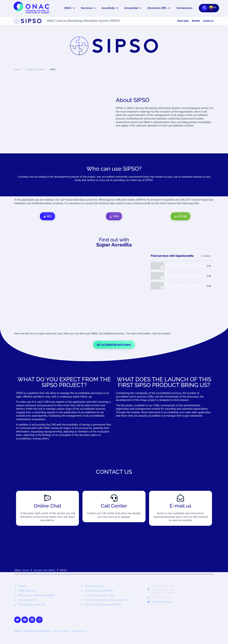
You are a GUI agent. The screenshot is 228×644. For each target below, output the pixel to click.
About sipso (183, 21)
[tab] (181, 266)
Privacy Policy (61, 631)
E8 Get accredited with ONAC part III (185, 286)
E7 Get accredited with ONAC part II (185, 276)
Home (17, 70)
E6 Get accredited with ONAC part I (185, 266)
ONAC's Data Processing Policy (33, 631)
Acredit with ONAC (35, 70)
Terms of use (79, 631)
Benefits (196, 21)
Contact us (208, 21)
